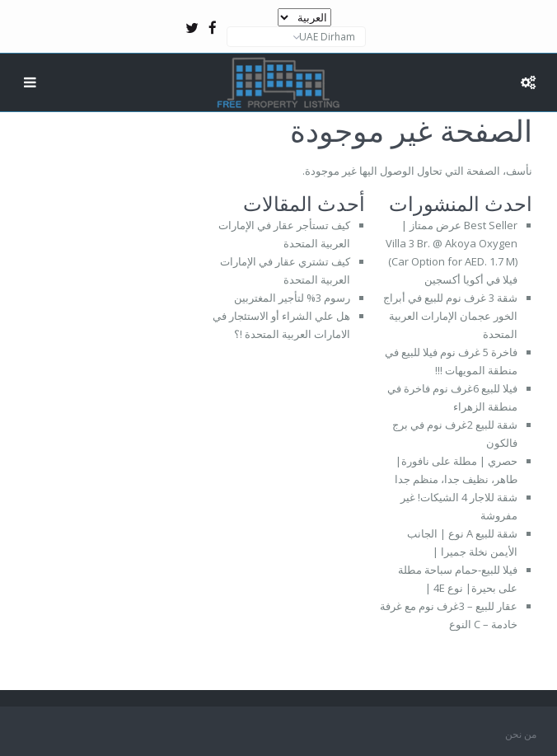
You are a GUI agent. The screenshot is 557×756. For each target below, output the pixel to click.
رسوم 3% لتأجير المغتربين (292, 298)
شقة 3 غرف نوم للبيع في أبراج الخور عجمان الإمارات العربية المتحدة (450, 316)
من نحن (521, 734)
